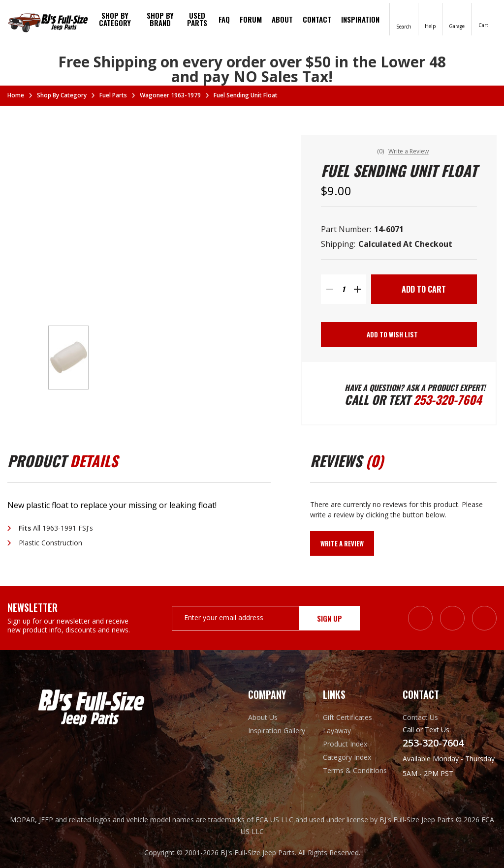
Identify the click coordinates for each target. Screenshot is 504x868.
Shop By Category (115, 19)
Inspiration (360, 19)
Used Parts (197, 19)
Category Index (347, 757)
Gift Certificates (347, 717)
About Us (263, 717)
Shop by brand (160, 19)
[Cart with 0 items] (483, 18)
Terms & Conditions (355, 770)
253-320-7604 (448, 399)
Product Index (345, 744)
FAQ (224, 19)
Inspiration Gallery (277, 731)
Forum (251, 19)
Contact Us (420, 717)
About (282, 19)
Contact (317, 19)
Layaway (337, 731)
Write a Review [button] (409, 151)
